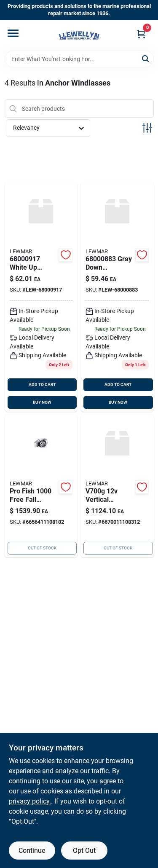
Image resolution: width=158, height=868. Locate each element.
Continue (32, 851)
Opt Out (84, 851)
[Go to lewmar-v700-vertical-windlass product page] (117, 486)
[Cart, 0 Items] (141, 34)
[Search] (146, 58)
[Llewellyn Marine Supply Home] (79, 35)
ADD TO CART (42, 384)
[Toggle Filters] (147, 128)
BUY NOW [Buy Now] (42, 402)
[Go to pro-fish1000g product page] (41, 486)
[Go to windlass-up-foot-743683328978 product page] (41, 297)
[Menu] (13, 33)
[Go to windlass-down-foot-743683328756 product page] (117, 297)
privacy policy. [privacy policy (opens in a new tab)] (30, 801)
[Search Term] (79, 59)
